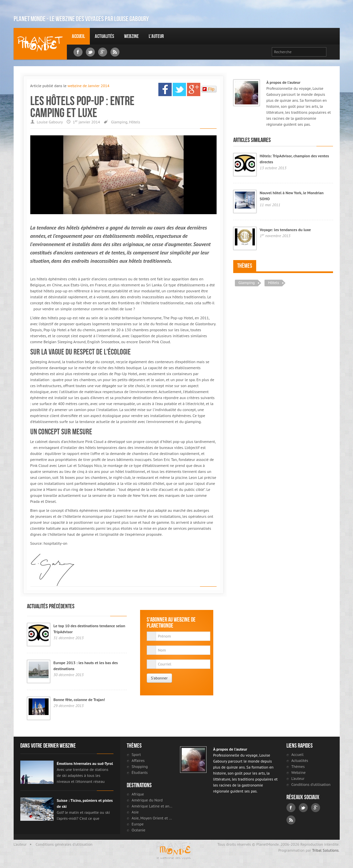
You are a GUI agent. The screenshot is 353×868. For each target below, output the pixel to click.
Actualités (104, 36)
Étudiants (140, 772)
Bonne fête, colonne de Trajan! (79, 700)
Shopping (140, 766)
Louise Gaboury (40, 44)
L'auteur (156, 36)
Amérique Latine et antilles (153, 806)
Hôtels (135, 122)
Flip (208, 89)
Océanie (139, 830)
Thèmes (245, 266)
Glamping (119, 122)
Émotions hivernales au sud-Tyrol (85, 763)
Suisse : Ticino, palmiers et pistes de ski (85, 803)
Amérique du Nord (147, 800)
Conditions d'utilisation (311, 784)
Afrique (138, 794)
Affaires (138, 760)
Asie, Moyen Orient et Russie (153, 818)
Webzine (131, 36)
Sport (136, 754)
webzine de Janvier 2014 (88, 86)
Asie (135, 812)
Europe (138, 824)
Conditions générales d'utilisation (64, 844)
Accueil (78, 36)
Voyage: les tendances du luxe (285, 230)
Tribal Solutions (325, 850)
